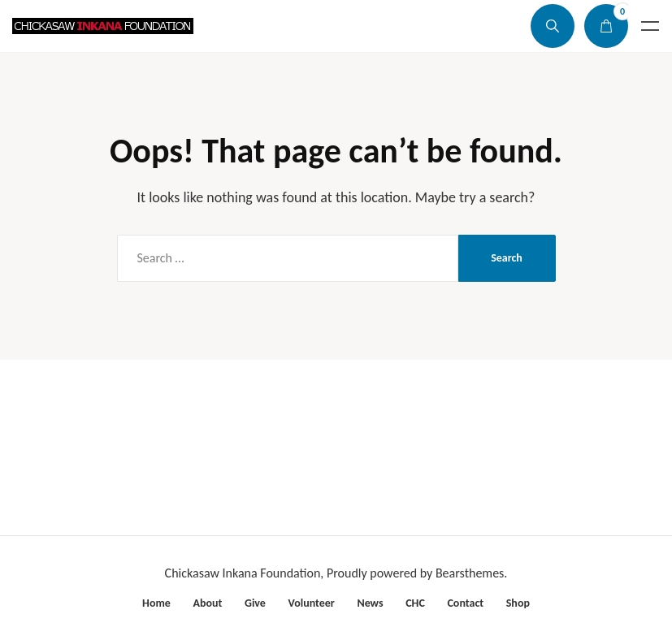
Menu (650, 26)
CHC (415, 603)
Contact (465, 603)
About (207, 603)
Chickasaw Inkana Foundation (243, 573)
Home (156, 603)
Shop (518, 603)
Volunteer (312, 603)
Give (255, 603)
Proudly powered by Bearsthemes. (417, 573)
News (370, 603)
